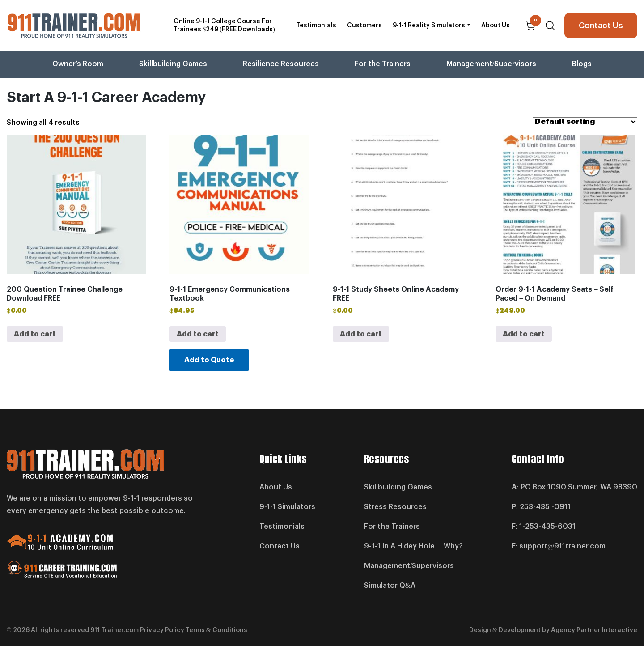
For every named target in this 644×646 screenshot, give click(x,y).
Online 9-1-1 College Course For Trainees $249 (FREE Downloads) (224, 25)
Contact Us (601, 25)
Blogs (582, 64)
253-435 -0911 (545, 507)
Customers (364, 25)
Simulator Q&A (390, 586)
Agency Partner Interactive (594, 630)
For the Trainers (383, 64)
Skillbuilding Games (173, 64)
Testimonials (316, 25)
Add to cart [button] (35, 334)
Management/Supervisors (491, 64)
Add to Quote (209, 360)
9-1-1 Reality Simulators (429, 25)
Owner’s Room (78, 64)
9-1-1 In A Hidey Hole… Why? (413, 546)
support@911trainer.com (562, 546)
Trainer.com (120, 630)
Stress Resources (395, 507)
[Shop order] (585, 122)
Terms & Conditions (216, 630)
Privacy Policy (162, 630)
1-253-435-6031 (547, 527)
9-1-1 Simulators (287, 507)
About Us (496, 25)
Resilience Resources (281, 64)
